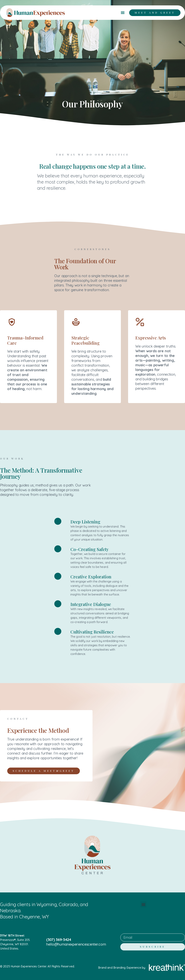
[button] (123, 13)
